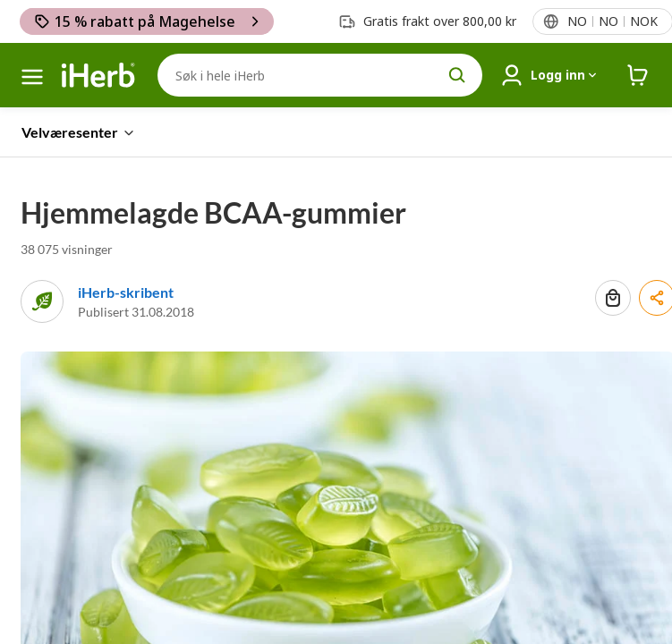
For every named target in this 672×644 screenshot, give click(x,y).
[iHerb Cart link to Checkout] (638, 76)
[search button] (457, 75)
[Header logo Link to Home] (98, 76)
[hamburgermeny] (32, 77)
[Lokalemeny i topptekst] (612, 21)
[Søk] (320, 75)
